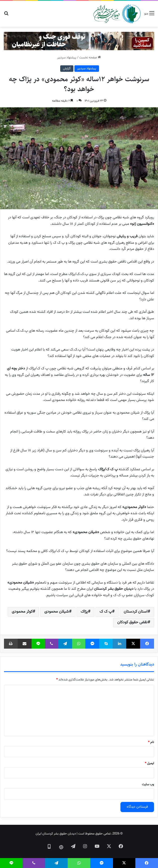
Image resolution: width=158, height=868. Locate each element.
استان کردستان (136, 612)
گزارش (67, 69)
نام (151, 742)
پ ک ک (106, 612)
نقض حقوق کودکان (132, 622)
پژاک (84, 612)
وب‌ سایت (148, 785)
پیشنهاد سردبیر (67, 58)
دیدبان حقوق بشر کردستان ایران (56, 834)
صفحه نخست (90, 58)
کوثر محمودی (22, 612)
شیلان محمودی (57, 612)
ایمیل (149, 763)
